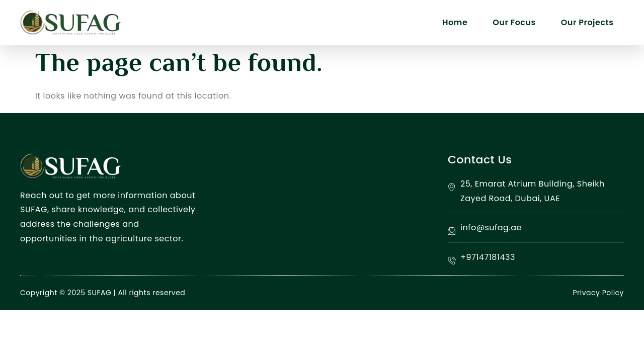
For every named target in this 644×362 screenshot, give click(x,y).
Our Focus (514, 22)
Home (455, 22)
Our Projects (587, 22)
